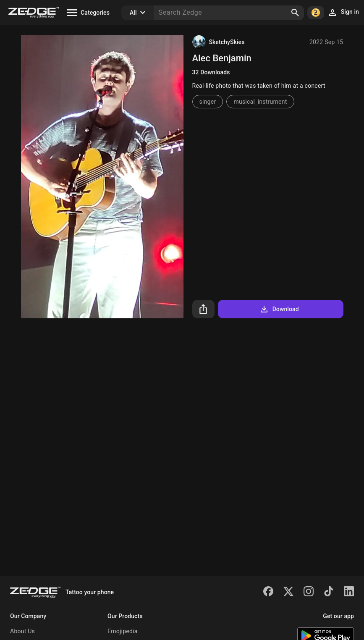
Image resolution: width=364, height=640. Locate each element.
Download (279, 309)
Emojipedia (123, 631)
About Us (22, 631)
